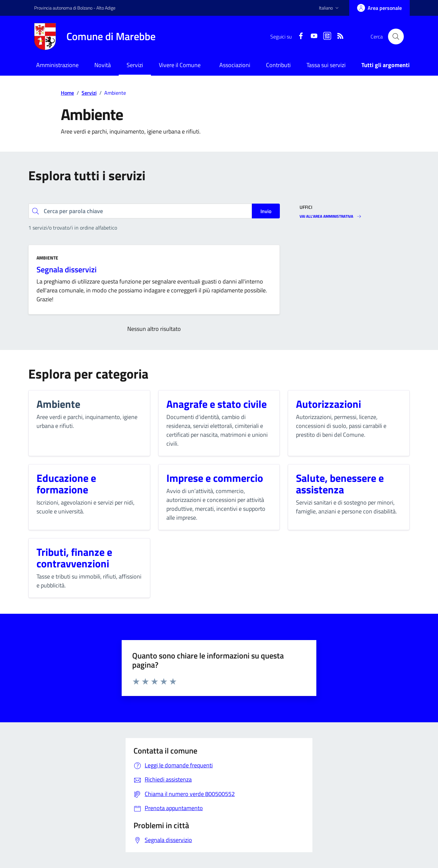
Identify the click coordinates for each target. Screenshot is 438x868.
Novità (103, 65)
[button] (329, 8)
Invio (266, 211)
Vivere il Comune (180, 65)
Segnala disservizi (67, 270)
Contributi (278, 65)
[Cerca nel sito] (396, 37)
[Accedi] (379, 8)
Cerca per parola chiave (28, 203)
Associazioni (235, 65)
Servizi (135, 65)
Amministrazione (57, 65)
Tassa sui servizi (326, 65)
